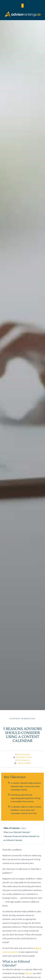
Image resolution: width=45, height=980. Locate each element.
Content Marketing (22, 719)
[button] (22, 6)
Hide (23, 828)
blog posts (29, 973)
